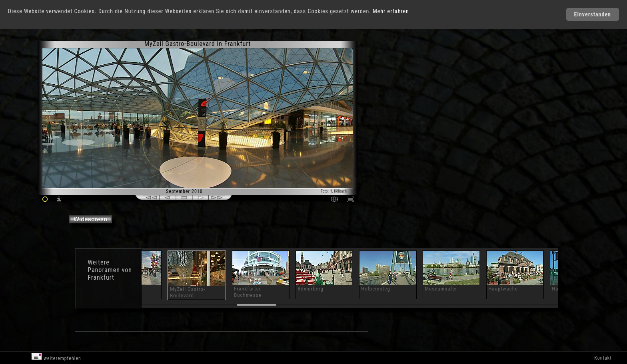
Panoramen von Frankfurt (110, 274)
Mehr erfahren (391, 11)
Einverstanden (593, 14)
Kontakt (603, 358)
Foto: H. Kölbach (334, 191)
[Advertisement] (394, 108)
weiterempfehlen (56, 357)
